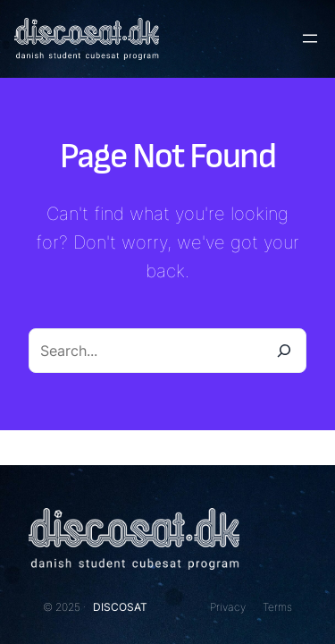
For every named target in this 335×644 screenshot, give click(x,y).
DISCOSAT (120, 607)
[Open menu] (310, 38)
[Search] (284, 351)
